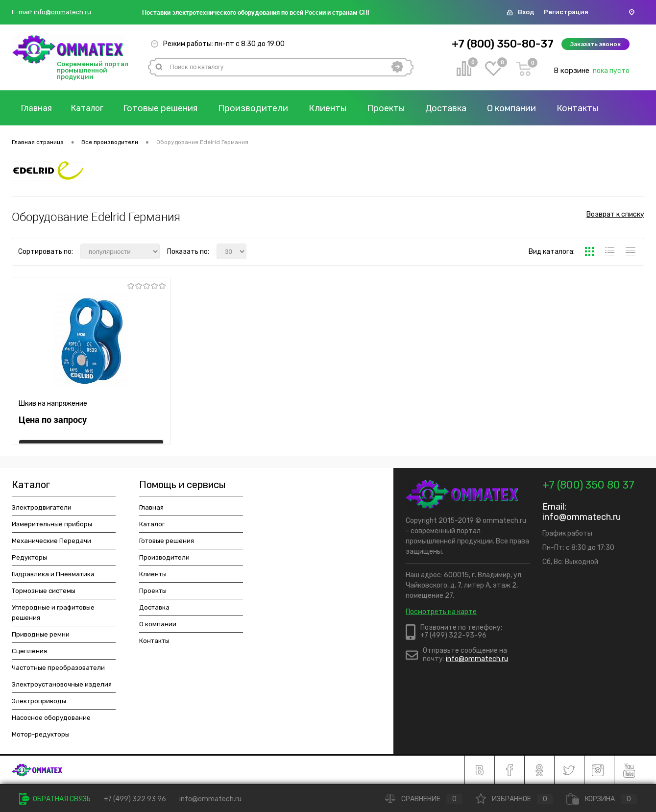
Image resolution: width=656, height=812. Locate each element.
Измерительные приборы (52, 524)
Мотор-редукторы (41, 734)
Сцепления (29, 651)
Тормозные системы (44, 591)
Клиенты (336, 108)
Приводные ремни (41, 634)
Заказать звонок (595, 44)
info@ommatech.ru (62, 12)
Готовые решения (169, 108)
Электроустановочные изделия (62, 684)
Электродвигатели (42, 507)
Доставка (455, 108)
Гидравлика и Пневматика (53, 574)
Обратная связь (55, 799)
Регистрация (566, 12)
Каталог (94, 108)
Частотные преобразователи (58, 668)
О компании (520, 108)
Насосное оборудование (51, 718)
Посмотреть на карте (441, 612)
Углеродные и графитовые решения (53, 613)
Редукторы (29, 557)
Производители (262, 108)
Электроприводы (39, 701)
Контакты (154, 641)
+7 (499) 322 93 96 (135, 799)
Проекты (395, 108)
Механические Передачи (51, 541)
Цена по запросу (53, 424)
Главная (39, 108)
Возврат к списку (615, 217)
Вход (526, 12)
